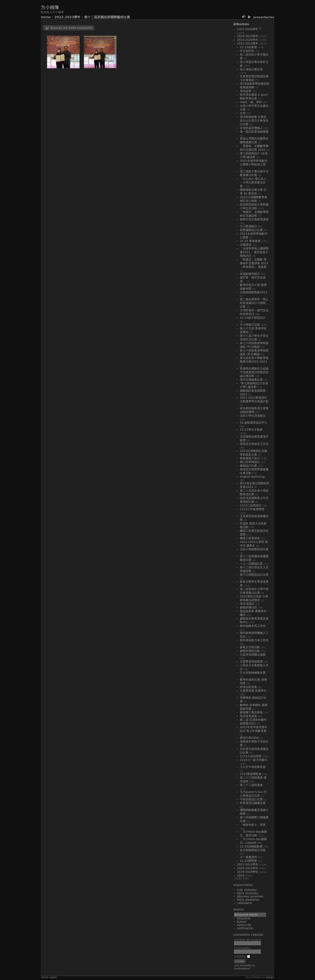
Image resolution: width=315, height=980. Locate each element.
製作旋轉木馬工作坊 (253, 626)
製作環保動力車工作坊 (254, 640)
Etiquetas (244, 918)
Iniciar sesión (49, 977)
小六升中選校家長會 (253, 767)
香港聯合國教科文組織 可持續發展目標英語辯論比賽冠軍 (254, 372)
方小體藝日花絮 (250, 325)
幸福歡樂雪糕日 (250, 274)
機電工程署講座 (250, 538)
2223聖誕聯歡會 (251, 774)
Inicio (46, 17)
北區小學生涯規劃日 (253, 416)
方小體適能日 (248, 226)
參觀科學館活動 (250, 651)
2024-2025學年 (248, 36)
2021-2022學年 (248, 864)
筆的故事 (246, 91)
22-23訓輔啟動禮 (251, 846)
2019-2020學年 (248, 872)
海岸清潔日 (247, 604)
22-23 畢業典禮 (250, 241)
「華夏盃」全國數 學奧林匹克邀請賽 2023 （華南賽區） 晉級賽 (254, 263)
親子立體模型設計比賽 (254, 575)
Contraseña (242, 948)
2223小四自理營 (251, 756)
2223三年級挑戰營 (252, 509)
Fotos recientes (248, 893)
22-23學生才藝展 (251, 430)
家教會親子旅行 (250, 458)
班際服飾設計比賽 (251, 230)
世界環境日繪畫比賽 (253, 803)
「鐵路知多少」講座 (253, 825)
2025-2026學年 (248, 29)
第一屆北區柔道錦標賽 (254, 132)
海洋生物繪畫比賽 (251, 380)
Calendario (244, 903)
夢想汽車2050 (249, 738)
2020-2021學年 (248, 868)
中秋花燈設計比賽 (251, 799)
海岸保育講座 (248, 716)
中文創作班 (247, 51)
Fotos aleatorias (248, 900)
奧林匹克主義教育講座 (254, 219)
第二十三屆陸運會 (251, 785)
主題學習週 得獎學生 (253, 691)
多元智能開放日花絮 (253, 850)
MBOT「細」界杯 (251, 102)
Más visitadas (247, 890)
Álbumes (241, 24)
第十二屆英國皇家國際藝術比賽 (107, 17)
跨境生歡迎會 (248, 687)
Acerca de (244, 925)
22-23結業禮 (248, 47)
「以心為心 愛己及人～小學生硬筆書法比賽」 (253, 182)
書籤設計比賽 (248, 466)
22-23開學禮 (248, 861)
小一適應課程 (248, 857)
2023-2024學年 (248, 40)
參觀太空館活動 (250, 647)
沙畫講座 (246, 245)
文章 (243, 113)
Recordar (242, 956)
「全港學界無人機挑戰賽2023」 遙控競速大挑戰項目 (254, 252)
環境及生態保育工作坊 (254, 444)
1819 (241, 875)
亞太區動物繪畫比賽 (253, 673)
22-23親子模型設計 (253, 318)
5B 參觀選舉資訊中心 (254, 423)
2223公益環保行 (251, 505)
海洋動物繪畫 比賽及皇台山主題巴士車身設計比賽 (254, 121)
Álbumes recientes (250, 896)
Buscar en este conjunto (71, 28)
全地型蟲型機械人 (251, 128)
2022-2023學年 (67, 17)
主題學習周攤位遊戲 (253, 655)
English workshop (252, 477)
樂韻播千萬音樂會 (251, 712)
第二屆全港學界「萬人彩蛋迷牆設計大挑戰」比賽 (254, 303)
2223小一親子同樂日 (254, 760)
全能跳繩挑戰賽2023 (254, 292)
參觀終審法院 (248, 607)
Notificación (245, 928)
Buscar (242, 922)
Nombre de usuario (248, 940)
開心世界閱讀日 (250, 462)
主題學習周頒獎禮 (251, 662)
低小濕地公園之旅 (251, 69)
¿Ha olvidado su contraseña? (244, 967)
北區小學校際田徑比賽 (254, 549)
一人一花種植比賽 (251, 564)
